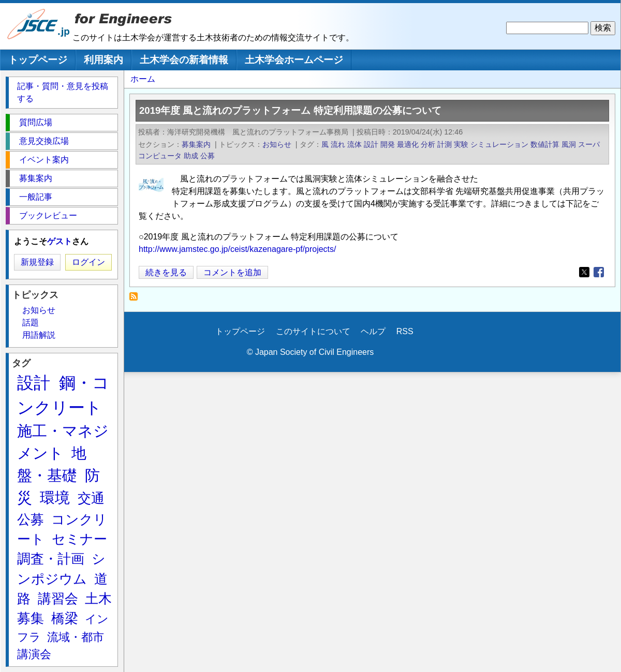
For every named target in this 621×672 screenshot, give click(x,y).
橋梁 (65, 618)
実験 (461, 144)
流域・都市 (76, 637)
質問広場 (36, 122)
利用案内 (103, 60)
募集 (31, 618)
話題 (31, 323)
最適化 (408, 144)
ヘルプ (373, 331)
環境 (55, 498)
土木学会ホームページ (294, 60)
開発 (388, 144)
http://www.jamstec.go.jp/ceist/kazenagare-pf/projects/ (238, 249)
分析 (428, 144)
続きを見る (166, 272)
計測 (445, 144)
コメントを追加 (232, 272)
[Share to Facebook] (599, 272)
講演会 (34, 654)
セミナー (79, 539)
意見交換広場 (44, 141)
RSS (405, 331)
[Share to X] (584, 272)
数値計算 (545, 144)
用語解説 (39, 335)
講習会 (58, 599)
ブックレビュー (48, 215)
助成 (191, 156)
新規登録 (37, 262)
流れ (338, 144)
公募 (208, 156)
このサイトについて (313, 331)
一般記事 (36, 197)
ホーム (143, 79)
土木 (98, 599)
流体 (354, 144)
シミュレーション (499, 144)
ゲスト (60, 241)
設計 (371, 144)
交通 (91, 498)
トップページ (38, 60)
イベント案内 (44, 160)
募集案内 (196, 144)
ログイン (88, 262)
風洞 (569, 144)
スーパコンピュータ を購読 (136, 299)
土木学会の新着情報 (184, 60)
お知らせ (277, 144)
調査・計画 (51, 559)
